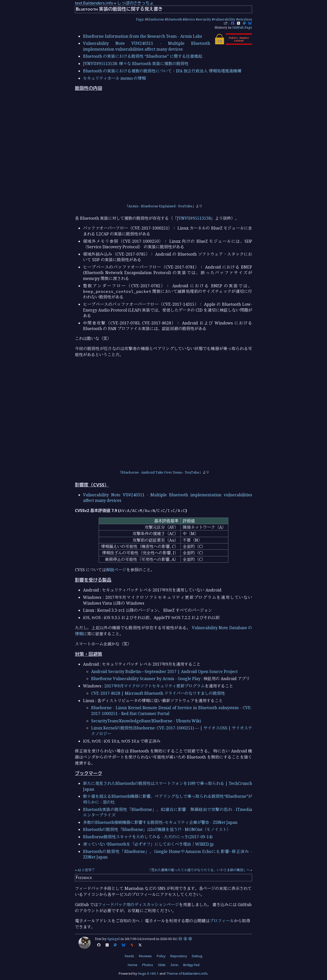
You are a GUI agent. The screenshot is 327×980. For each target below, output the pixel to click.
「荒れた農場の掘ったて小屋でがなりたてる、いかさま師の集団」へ (199, 870)
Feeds (129, 956)
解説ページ (116, 570)
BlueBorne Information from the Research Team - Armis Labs (142, 36)
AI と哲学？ (86, 870)
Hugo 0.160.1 (148, 973)
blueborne (155, 19)
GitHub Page (242, 27)
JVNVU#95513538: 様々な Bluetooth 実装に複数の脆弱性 (136, 64)
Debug (197, 956)
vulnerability (224, 19)
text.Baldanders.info (94, 3)
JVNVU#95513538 (194, 218)
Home (133, 965)
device (190, 19)
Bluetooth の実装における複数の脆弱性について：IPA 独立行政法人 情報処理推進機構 (162, 71)
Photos (148, 965)
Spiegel (114, 939)
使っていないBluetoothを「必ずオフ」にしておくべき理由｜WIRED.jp (148, 844)
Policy (161, 956)
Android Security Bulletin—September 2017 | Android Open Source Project (164, 671)
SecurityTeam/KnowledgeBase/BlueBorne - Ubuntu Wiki (146, 721)
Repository (179, 956)
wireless (245, 19)
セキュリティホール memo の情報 (114, 78)
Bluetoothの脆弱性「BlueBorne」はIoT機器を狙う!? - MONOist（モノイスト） (157, 829)
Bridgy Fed (191, 965)
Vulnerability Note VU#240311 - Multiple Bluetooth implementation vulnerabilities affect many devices (147, 46)
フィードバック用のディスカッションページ (138, 905)
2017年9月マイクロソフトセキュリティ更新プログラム (155, 686)
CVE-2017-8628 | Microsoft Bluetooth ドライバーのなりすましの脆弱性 (158, 693)
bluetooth (174, 19)
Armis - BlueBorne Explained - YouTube (160, 206)
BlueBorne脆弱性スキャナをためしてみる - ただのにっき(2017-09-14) (148, 837)
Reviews (145, 956)
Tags (140, 19)
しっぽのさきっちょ (135, 3)
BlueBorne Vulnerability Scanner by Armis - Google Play (146, 679)
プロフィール (222, 921)
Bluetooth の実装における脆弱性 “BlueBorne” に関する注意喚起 (143, 56)
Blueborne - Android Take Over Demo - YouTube (160, 472)
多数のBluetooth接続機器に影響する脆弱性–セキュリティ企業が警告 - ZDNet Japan (160, 822)
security (204, 19)
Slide (162, 965)
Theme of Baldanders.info (187, 973)
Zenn (174, 965)
